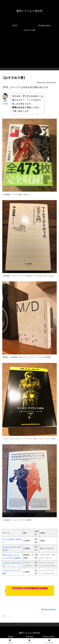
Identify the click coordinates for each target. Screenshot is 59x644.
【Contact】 (29, 637)
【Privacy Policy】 (49, 637)
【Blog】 (10, 637)
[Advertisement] (29, 52)
